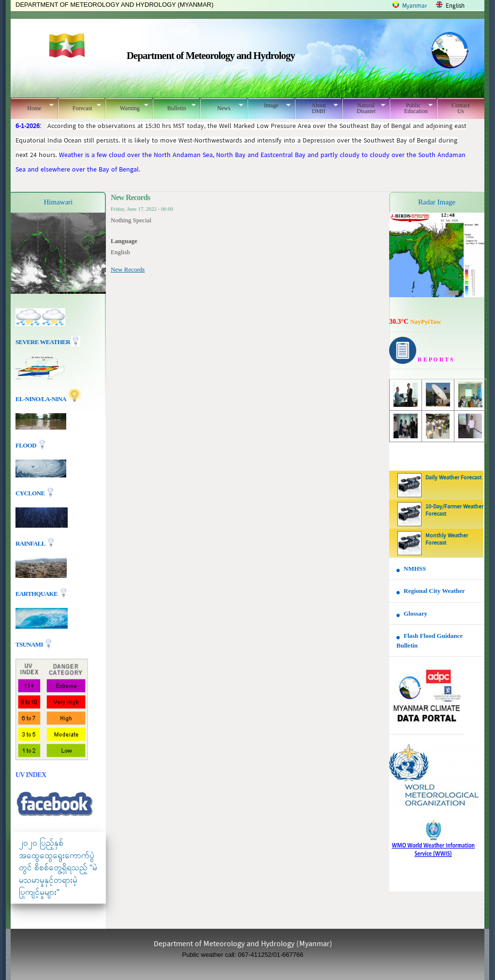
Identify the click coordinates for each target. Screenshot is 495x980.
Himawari (58, 202)
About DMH (316, 108)
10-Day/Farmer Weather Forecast (454, 511)
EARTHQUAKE (37, 594)
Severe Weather (48, 342)
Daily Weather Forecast (453, 478)
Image (269, 105)
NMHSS (415, 569)
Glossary (415, 613)
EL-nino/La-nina (41, 399)
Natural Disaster (364, 108)
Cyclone (31, 493)
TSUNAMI (30, 644)
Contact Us (460, 108)
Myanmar (415, 6)
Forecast (80, 107)
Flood (27, 445)
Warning (127, 107)
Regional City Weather (434, 591)
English (455, 6)
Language (124, 241)
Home (32, 107)
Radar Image (437, 202)
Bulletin (174, 107)
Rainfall (31, 543)
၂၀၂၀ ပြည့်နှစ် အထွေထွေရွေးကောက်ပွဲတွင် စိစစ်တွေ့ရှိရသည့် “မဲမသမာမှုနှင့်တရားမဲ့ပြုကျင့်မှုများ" (58, 868)
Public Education (411, 108)
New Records (128, 269)
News (222, 107)
